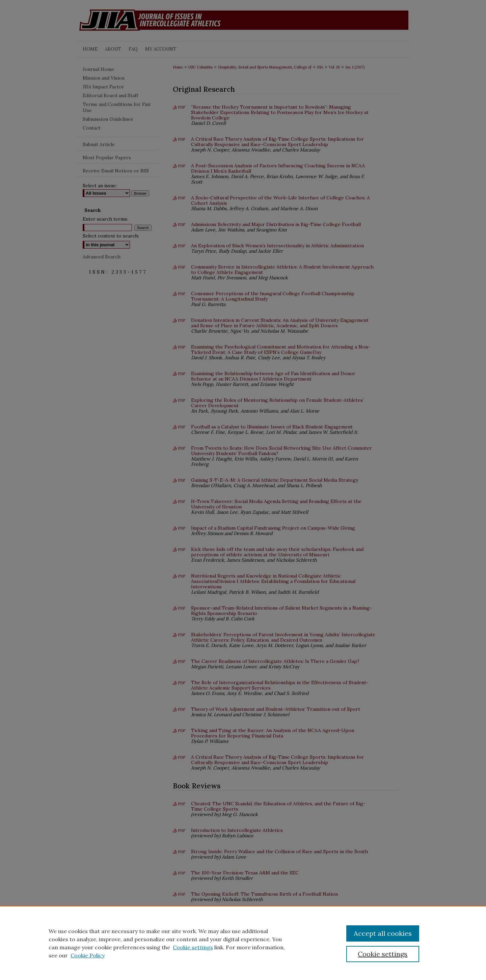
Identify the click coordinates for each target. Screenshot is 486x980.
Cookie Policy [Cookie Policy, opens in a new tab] (88, 955)
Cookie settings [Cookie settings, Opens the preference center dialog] (383, 954)
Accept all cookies (383, 933)
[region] (243, 943)
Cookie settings (193, 947)
